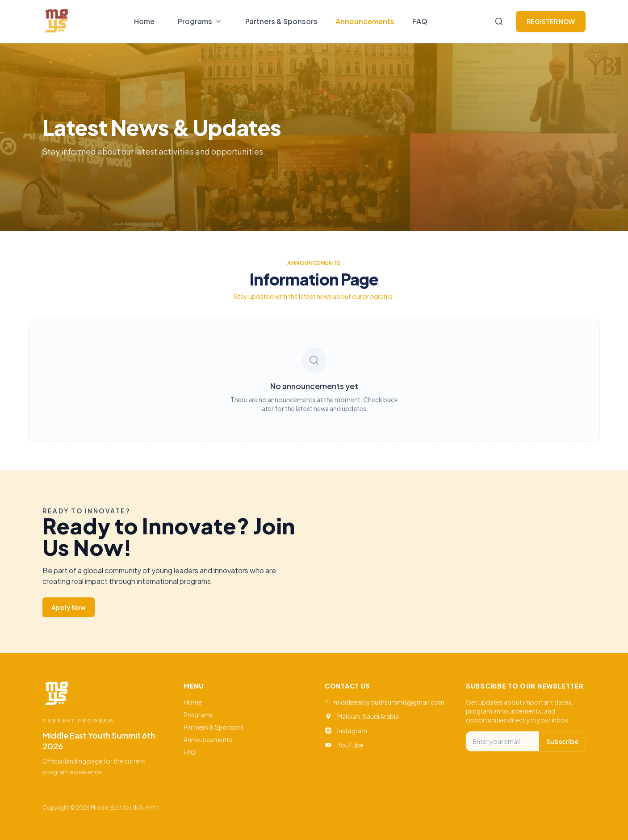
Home (144, 21)
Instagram (352, 731)
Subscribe (562, 741)
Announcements (365, 21)
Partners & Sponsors (281, 21)
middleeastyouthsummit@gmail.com (389, 702)
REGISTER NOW (551, 21)
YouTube (350, 745)
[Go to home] (56, 21)
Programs (198, 714)
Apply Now (69, 607)
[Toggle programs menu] (200, 21)
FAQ (420, 21)
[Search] (499, 21)
